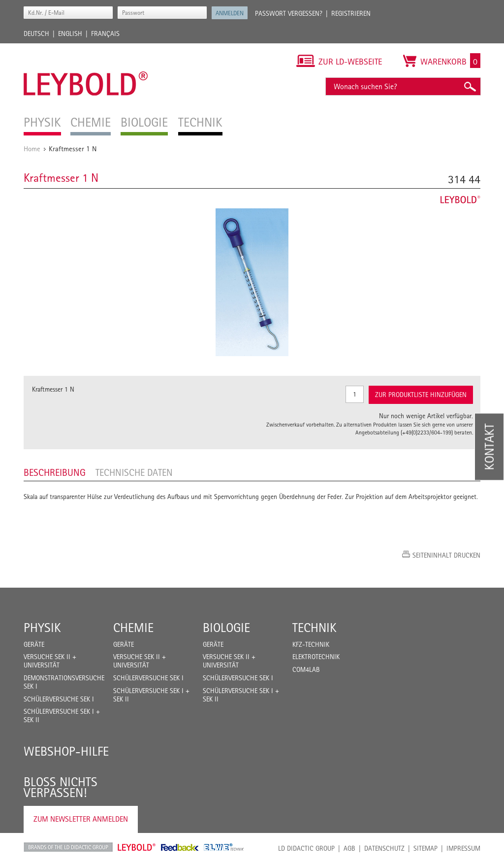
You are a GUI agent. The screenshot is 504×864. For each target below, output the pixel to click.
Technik (315, 628)
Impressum (463, 848)
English (70, 33)
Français (105, 33)
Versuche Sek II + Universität (50, 661)
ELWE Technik (224, 847)
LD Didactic (68, 847)
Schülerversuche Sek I (59, 699)
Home (32, 149)
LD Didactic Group (306, 848)
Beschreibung (55, 472)
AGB (349, 848)
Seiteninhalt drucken (446, 555)
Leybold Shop (137, 847)
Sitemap (425, 848)
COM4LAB (306, 669)
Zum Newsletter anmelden (81, 819)
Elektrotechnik (316, 657)
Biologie (226, 628)
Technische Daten (134, 472)
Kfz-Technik (311, 644)
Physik (42, 628)
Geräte (34, 644)
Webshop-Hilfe (66, 751)
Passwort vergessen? (289, 13)
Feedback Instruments (180, 847)
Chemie (133, 628)
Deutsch (36, 33)
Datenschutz (384, 848)
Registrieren (351, 13)
